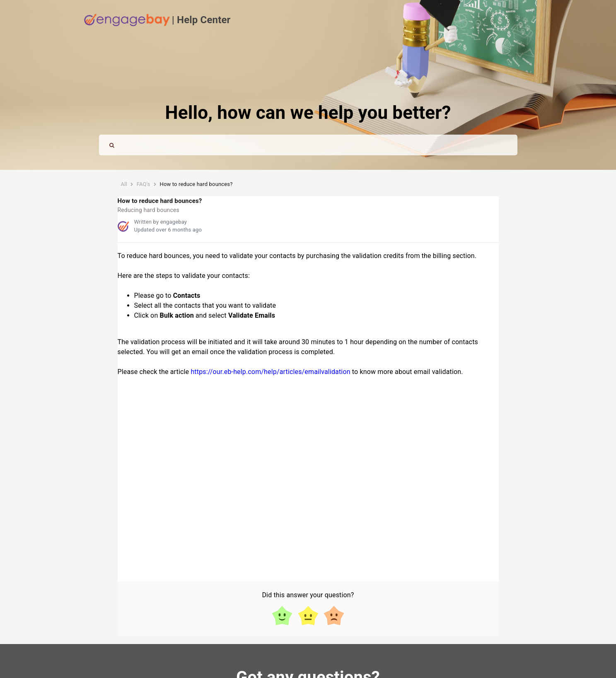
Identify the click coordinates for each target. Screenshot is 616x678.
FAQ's (144, 184)
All (124, 184)
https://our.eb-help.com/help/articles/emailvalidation (270, 372)
